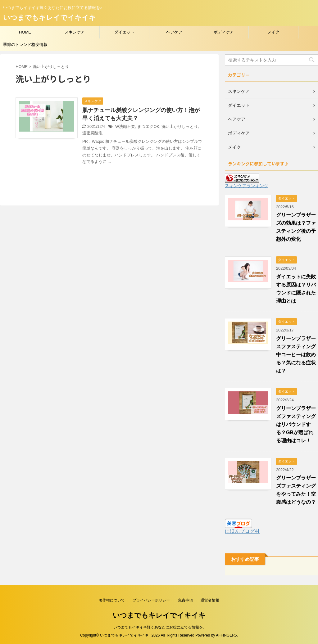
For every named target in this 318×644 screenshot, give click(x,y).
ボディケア (224, 32)
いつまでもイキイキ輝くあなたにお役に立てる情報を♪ (159, 627)
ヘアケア (174, 32)
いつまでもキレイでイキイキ (50, 18)
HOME (25, 32)
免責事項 (185, 600)
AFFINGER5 (226, 635)
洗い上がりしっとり (180, 126)
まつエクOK (148, 126)
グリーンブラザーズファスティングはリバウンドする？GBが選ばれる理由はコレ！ (296, 424)
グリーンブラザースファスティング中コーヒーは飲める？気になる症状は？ (296, 355)
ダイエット (124, 32)
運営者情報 (210, 600)
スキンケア (75, 32)
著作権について (112, 600)
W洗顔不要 (125, 126)
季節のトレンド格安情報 (25, 45)
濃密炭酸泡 (92, 133)
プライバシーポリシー (151, 600)
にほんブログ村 (242, 531)
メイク (273, 32)
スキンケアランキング (247, 186)
